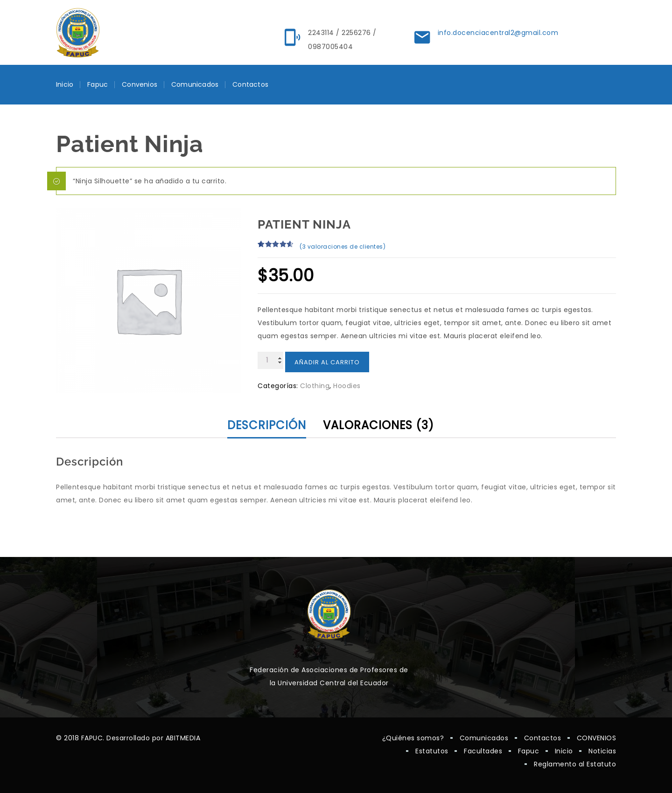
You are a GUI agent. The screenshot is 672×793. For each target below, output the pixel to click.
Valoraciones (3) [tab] (378, 425)
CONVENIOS (597, 738)
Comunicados (195, 84)
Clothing (315, 386)
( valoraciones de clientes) (343, 247)
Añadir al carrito (327, 362)
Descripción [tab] (267, 425)
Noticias (602, 751)
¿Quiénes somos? (413, 738)
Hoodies (347, 386)
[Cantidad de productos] (270, 360)
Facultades (483, 751)
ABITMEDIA (183, 738)
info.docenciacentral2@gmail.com (498, 33)
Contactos (250, 84)
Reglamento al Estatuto (575, 764)
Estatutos (432, 751)
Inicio (65, 84)
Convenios (140, 84)
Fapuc (98, 84)
